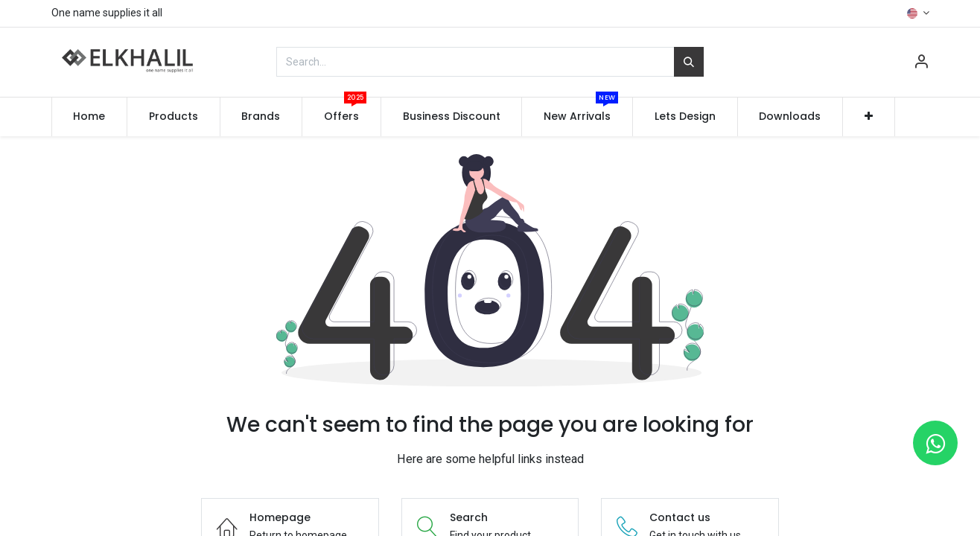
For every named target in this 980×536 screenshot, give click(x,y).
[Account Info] (921, 63)
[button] (869, 117)
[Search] (689, 62)
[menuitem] (90, 117)
